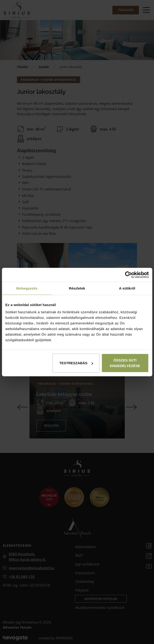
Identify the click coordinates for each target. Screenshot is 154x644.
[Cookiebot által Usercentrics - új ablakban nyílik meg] (128, 275)
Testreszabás (76, 363)
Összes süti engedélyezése (125, 363)
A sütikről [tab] (127, 288)
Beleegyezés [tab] (27, 288)
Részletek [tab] (77, 288)
